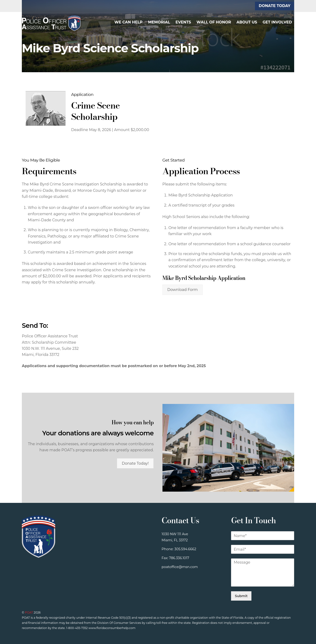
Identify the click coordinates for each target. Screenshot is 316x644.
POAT (29, 612)
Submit (241, 596)
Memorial (159, 22)
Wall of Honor (214, 22)
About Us (247, 22)
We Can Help (128, 22)
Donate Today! (135, 463)
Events (183, 22)
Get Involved (277, 22)
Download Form (183, 290)
